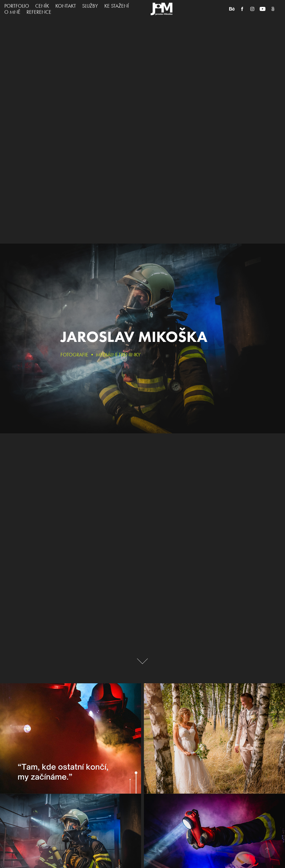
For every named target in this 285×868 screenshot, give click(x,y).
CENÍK (42, 6)
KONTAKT (66, 6)
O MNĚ (12, 12)
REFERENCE (39, 12)
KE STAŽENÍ (117, 6)
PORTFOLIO (17, 6)
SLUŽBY (90, 6)
